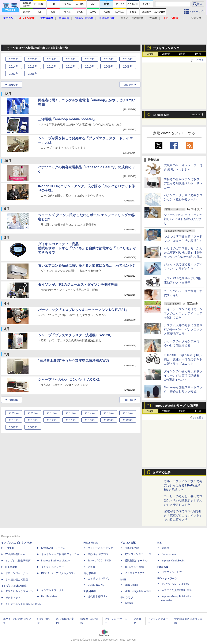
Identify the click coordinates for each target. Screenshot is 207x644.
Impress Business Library (55, 561)
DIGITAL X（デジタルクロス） (59, 573)
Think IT (10, 548)
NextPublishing (50, 596)
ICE (159, 543)
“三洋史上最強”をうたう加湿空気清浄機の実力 (74, 361)
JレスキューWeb (134, 567)
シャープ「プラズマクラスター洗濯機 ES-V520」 (76, 335)
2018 (71, 59)
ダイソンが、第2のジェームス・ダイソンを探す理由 (78, 285)
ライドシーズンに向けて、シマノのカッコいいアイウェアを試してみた (183, 313)
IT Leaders (11, 567)
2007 (14, 74)
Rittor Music (91, 543)
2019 (52, 59)
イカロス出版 (128, 543)
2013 (33, 67)
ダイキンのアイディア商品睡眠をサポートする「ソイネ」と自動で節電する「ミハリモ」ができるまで (87, 248)
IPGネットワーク (167, 579)
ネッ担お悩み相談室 (17, 580)
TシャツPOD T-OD (99, 561)
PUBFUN (163, 567)
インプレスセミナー (53, 567)
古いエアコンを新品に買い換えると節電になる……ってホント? (86, 266)
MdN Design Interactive (138, 591)
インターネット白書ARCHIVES (23, 604)
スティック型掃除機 (132, 18)
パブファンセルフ (172, 572)
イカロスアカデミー (136, 573)
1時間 (150, 54)
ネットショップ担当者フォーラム (60, 554)
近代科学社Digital (97, 596)
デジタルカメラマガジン (19, 591)
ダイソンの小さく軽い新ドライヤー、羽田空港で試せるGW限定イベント (183, 375)
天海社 (165, 548)
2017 (90, 59)
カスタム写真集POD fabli (177, 590)
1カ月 (198, 54)
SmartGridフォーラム (53, 548)
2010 (90, 67)
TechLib (129, 603)
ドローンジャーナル (17, 573)
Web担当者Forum (15, 554)
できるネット (13, 598)
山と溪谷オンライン (99, 579)
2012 (52, 67)
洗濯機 (153, 18)
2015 (128, 59)
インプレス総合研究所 (18, 561)
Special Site (161, 115)
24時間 (166, 54)
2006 (33, 74)
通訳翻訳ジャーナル (136, 561)
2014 (14, 67)
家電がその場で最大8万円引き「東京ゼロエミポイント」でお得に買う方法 (183, 515)
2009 (109, 67)
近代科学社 (90, 591)
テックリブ (127, 598)
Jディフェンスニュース (138, 554)
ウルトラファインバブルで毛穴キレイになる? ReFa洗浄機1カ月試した (183, 485)
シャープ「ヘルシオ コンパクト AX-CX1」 (71, 380)
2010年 (13, 85)
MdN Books (131, 585)
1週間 (182, 54)
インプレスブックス (53, 590)
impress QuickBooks (173, 561)
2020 (33, 59)
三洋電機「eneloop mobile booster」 (67, 119)
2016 (109, 59)
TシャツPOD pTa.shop (175, 584)
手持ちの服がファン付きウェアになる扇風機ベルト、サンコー (183, 183)
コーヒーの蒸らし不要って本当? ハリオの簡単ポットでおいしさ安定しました (183, 500)
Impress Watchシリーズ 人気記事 (175, 406)
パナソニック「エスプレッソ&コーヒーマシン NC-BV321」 (83, 310)
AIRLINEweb (132, 548)
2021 (14, 59)
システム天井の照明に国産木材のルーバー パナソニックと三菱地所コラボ (183, 329)
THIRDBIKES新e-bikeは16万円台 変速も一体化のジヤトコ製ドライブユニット (183, 359)
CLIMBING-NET (97, 585)
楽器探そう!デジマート (101, 554)
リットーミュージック (100, 548)
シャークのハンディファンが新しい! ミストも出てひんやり (183, 219)
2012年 (128, 85)
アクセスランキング (166, 48)
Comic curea (169, 554)
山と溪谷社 (90, 573)
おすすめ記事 (162, 472)
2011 (71, 67)
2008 (128, 67)
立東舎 (91, 567)
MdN (123, 580)
